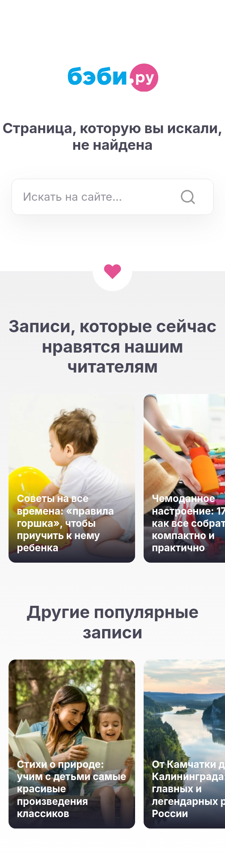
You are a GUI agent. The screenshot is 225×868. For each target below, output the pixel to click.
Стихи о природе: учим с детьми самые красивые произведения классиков (71, 789)
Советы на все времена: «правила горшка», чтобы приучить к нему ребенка (65, 523)
